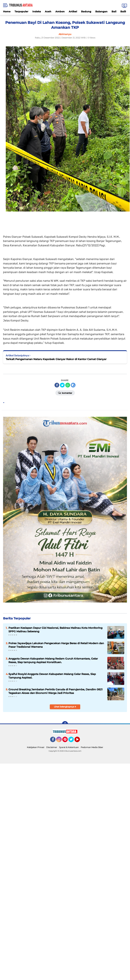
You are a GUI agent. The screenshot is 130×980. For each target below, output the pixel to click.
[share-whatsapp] (68, 385)
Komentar (65, 393)
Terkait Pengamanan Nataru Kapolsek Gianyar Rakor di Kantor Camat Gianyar (56, 359)
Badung (86, 12)
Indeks (37, 12)
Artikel (73, 12)
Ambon (60, 12)
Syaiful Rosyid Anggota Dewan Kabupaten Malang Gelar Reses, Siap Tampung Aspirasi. (52, 676)
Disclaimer (52, 747)
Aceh (48, 12)
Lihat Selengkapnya (65, 707)
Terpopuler (21, 12)
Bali (114, 12)
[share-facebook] (57, 385)
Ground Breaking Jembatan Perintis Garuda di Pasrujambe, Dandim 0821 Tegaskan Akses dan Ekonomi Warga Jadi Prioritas (56, 691)
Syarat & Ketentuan (69, 747)
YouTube (80, 741)
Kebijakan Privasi (36, 747)
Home (7, 12)
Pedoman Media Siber (92, 747)
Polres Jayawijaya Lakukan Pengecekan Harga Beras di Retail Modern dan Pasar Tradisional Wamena (56, 645)
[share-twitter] (62, 385)
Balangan (101, 12)
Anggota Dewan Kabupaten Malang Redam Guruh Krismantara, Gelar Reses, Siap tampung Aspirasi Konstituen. (53, 660)
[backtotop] (65, 724)
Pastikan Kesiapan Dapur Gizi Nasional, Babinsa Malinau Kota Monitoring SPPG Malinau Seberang (55, 630)
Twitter (73, 741)
